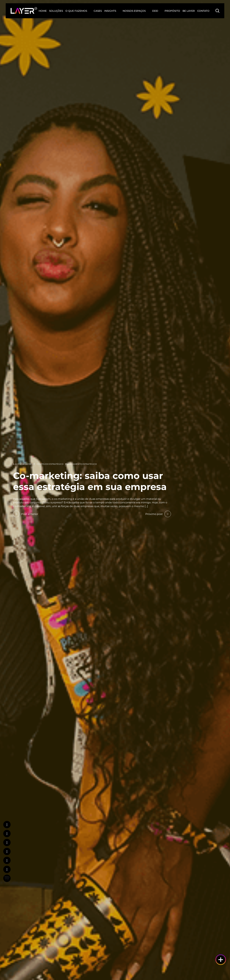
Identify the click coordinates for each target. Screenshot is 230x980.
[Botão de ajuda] (221, 960)
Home (43, 11)
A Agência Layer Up (24, 464)
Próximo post (158, 514)
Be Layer (189, 11)
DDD (155, 11)
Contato (203, 11)
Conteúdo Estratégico (50, 464)
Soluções (56, 11)
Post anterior (26, 514)
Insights (110, 11)
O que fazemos (76, 11)
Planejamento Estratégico (81, 464)
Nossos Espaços (134, 11)
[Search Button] (217, 11)
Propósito (172, 11)
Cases (98, 11)
